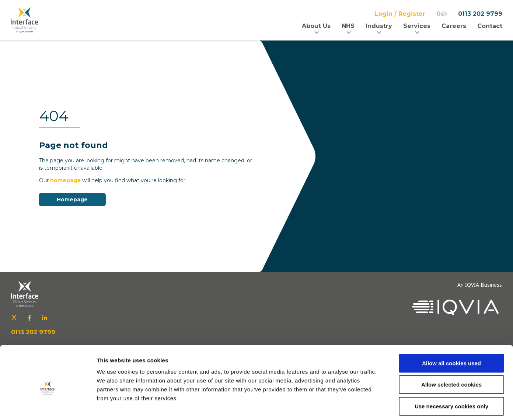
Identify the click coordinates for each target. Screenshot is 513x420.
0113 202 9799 (480, 14)
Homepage (72, 200)
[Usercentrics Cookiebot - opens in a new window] (48, 406)
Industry (378, 26)
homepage (65, 180)
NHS (348, 26)
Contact (489, 26)
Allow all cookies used (451, 330)
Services (416, 26)
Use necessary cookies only (451, 373)
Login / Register (399, 14)
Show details (387, 405)
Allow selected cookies (451, 352)
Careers (453, 26)
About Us (316, 26)
